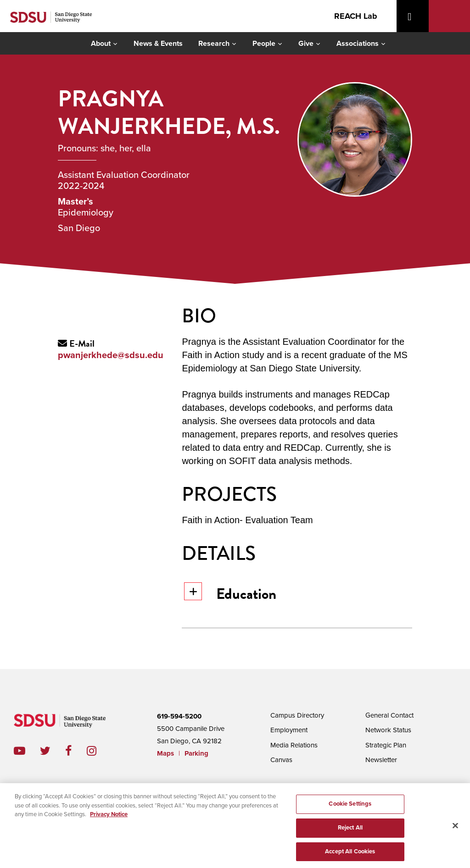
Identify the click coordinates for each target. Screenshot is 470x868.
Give (306, 44)
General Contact (389, 715)
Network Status (388, 730)
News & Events (158, 44)
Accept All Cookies (350, 857)
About (101, 44)
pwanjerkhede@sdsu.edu (111, 355)
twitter (53, 751)
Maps (165, 753)
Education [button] (230, 594)
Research (214, 44)
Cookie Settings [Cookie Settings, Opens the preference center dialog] (350, 810)
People (264, 44)
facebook (76, 751)
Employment (289, 730)
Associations (358, 44)
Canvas (281, 760)
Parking (196, 753)
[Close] (455, 832)
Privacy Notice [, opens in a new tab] (109, 820)
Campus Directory (297, 715)
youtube (20, 751)
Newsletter (381, 760)
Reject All (350, 834)
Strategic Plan (386, 745)
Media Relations (294, 745)
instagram (99, 751)
